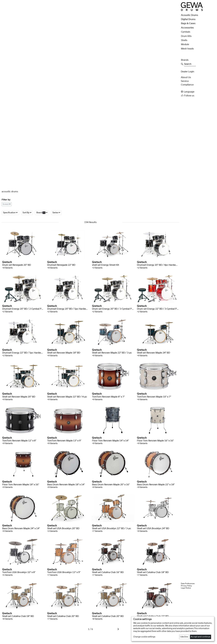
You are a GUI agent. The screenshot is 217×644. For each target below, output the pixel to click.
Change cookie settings (144, 637)
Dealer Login (188, 72)
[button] (198, 92)
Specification (10, 213)
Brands (185, 60)
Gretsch (7, 204)
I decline (184, 637)
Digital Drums (188, 19)
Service (185, 81)
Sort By (27, 213)
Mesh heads (187, 49)
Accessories (187, 28)
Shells (184, 40)
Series (56, 213)
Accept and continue (200, 637)
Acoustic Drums (190, 15)
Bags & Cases (188, 23)
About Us (186, 77)
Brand (42, 213)
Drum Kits (186, 36)
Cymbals (186, 32)
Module (185, 44)
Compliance (187, 85)
